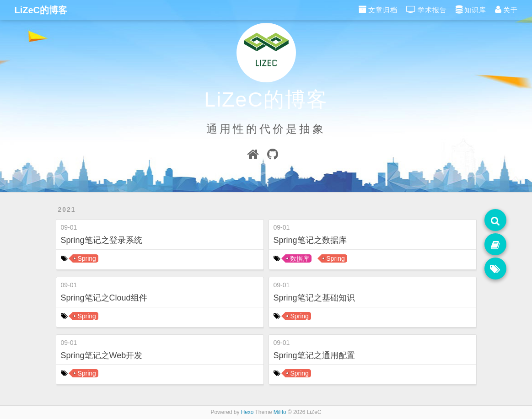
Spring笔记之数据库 (310, 240)
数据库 (300, 258)
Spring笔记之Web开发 (102, 355)
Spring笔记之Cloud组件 (104, 298)
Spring (86, 258)
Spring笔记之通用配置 (314, 355)
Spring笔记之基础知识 (314, 298)
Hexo (247, 412)
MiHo (280, 412)
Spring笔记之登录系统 (102, 240)
